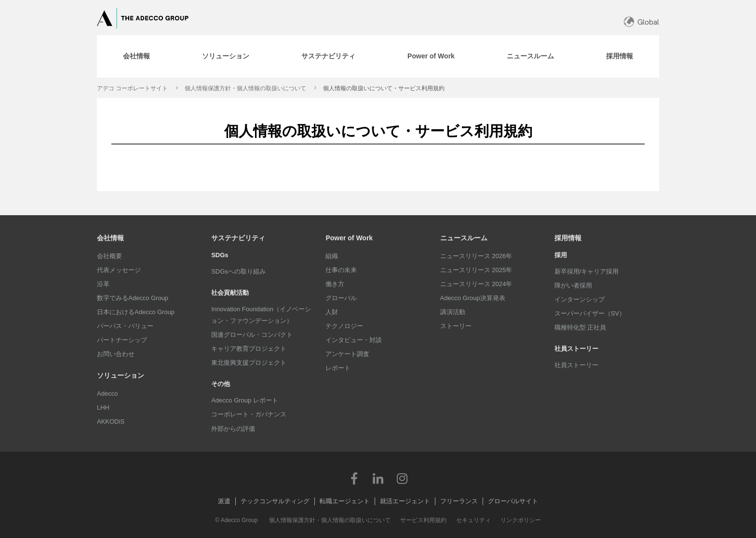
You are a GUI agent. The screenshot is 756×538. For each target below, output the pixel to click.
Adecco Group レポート (245, 400)
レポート (338, 368)
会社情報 (110, 238)
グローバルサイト (513, 501)
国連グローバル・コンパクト (252, 335)
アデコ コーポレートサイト (132, 88)
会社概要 (109, 256)
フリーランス (459, 501)
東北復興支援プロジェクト (249, 363)
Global (648, 22)
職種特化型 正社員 (580, 327)
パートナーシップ (122, 340)
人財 (332, 312)
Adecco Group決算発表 (473, 298)
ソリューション (121, 375)
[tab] (136, 56)
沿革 (103, 284)
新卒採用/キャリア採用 (587, 271)
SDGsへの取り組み (238, 271)
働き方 (335, 284)
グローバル (341, 298)
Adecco (107, 393)
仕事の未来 (341, 270)
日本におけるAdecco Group (136, 312)
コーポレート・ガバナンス (249, 414)
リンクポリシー (521, 520)
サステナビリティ (238, 238)
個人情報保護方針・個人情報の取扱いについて (245, 88)
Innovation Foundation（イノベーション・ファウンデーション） (261, 315)
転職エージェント (345, 501)
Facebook (354, 478)
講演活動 (453, 312)
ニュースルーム (464, 238)
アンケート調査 (347, 354)
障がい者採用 (573, 285)
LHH (103, 407)
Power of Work (349, 238)
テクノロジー (344, 326)
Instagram (402, 478)
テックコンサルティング (275, 501)
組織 (332, 256)
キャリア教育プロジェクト (249, 349)
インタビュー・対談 (354, 340)
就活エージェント (405, 501)
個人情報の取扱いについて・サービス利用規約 (384, 88)
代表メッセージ (119, 270)
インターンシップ (580, 299)
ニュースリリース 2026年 (476, 256)
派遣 (224, 501)
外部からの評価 (233, 429)
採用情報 (568, 238)
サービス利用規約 (423, 520)
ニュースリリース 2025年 (476, 270)
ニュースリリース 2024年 (476, 284)
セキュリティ (473, 520)
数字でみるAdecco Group (133, 298)
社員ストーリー (576, 365)
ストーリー (456, 326)
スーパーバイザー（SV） (590, 313)
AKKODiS (111, 421)
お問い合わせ (116, 354)
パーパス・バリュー (125, 326)
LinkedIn (378, 478)
